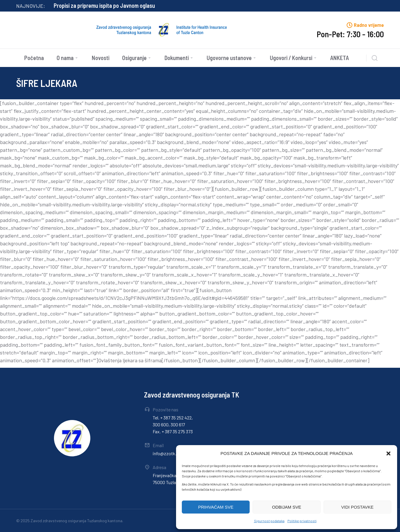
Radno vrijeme (369, 25)
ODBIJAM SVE (287, 507)
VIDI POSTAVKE (357, 507)
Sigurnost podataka (269, 521)
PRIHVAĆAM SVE (216, 507)
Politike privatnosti (302, 521)
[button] (388, 453)
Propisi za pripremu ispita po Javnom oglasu (104, 5)
